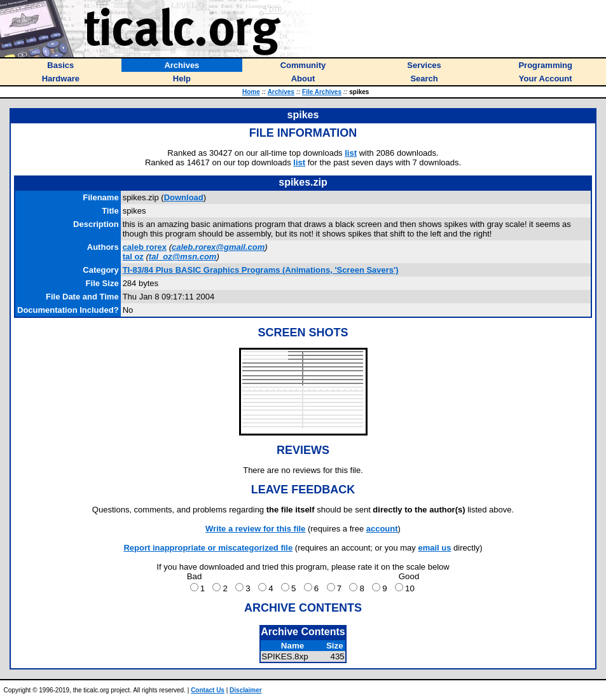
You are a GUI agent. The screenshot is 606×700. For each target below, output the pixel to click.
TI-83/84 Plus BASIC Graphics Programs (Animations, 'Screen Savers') (261, 270)
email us (434, 548)
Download (184, 197)
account (382, 529)
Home (251, 92)
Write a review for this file (255, 529)
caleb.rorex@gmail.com (218, 247)
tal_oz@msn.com (183, 257)
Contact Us (208, 690)
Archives (281, 92)
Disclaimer (246, 690)
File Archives (322, 92)
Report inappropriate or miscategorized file (208, 548)
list (351, 153)
